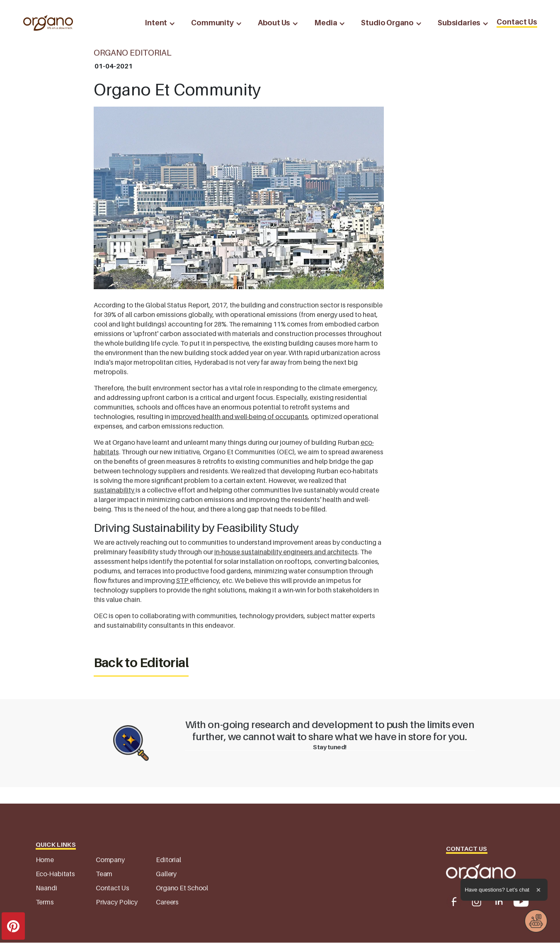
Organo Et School (182, 888)
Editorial (168, 860)
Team (104, 874)
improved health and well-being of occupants (240, 417)
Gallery (166, 874)
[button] (158, 23)
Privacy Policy (117, 902)
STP (183, 580)
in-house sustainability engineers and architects (286, 552)
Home (45, 860)
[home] (48, 23)
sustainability (115, 490)
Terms (45, 902)
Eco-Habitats (56, 874)
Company (110, 860)
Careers (167, 902)
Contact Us (517, 22)
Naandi (46, 888)
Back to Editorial (141, 662)
